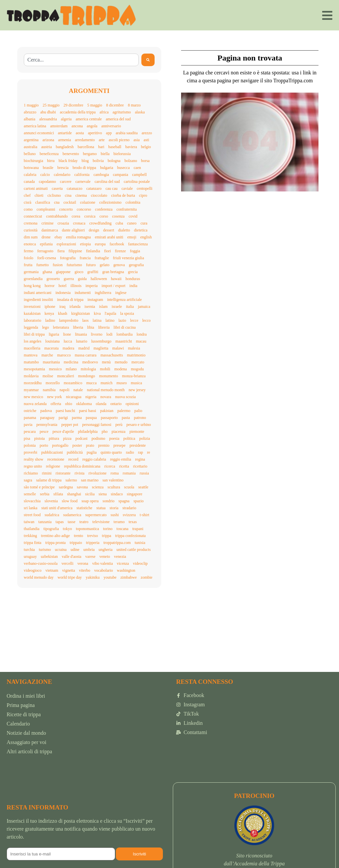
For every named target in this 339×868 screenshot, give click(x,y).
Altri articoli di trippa (29, 751)
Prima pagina (21, 705)
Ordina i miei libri (26, 696)
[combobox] (81, 60)
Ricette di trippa (24, 714)
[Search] (148, 60)
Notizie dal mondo (26, 733)
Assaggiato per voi (26, 742)
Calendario (18, 724)
